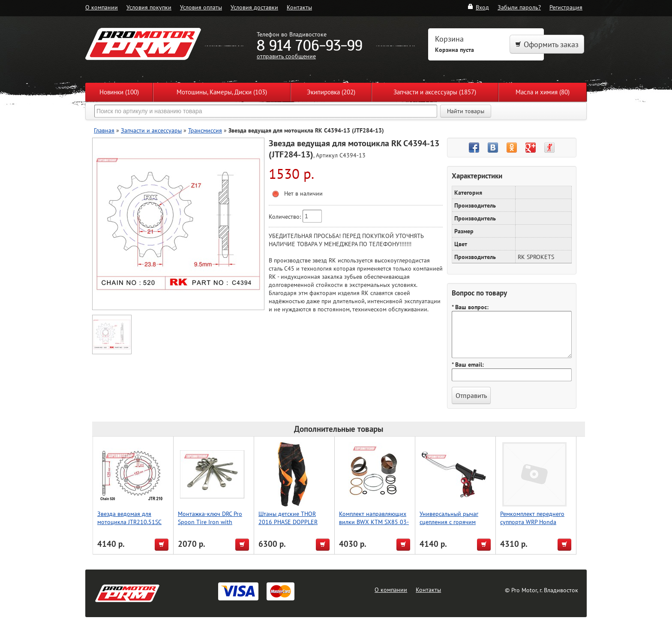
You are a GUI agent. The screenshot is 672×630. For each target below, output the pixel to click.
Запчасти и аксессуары (151, 130)
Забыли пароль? (519, 7)
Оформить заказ (547, 44)
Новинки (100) (119, 92)
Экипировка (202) (331, 92)
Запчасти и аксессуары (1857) (435, 92)
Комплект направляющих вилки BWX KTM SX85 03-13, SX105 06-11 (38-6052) (375, 522)
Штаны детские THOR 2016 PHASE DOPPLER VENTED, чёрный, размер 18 (291, 526)
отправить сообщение (286, 56)
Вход (478, 7)
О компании (102, 7)
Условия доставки (254, 7)
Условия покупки (149, 7)
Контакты (299, 7)
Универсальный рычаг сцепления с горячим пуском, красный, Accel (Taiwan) (450, 526)
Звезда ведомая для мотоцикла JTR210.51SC (129, 518)
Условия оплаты (201, 7)
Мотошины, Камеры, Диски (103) (222, 92)
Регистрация (566, 7)
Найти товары (466, 111)
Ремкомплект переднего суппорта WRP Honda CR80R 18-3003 (532, 522)
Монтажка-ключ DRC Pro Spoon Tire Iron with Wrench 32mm (210, 522)
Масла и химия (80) (543, 92)
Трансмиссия (205, 130)
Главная (104, 130)
